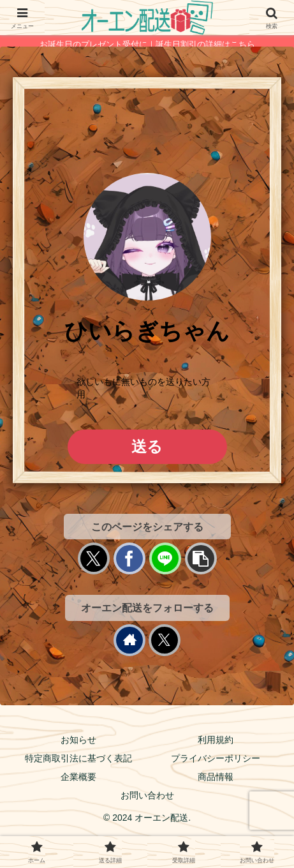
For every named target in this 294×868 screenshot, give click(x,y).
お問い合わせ (147, 795)
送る (147, 446)
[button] (201, 558)
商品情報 (216, 777)
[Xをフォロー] (165, 640)
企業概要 (78, 777)
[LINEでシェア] (165, 558)
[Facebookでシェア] (129, 558)
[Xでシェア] (94, 558)
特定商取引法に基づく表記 (78, 758)
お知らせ (78, 740)
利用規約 (216, 740)
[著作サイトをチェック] (129, 640)
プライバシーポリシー (216, 758)
